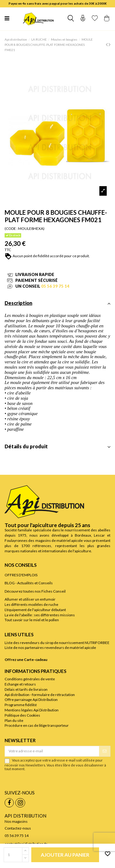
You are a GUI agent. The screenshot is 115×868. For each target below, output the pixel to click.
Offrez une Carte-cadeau (26, 660)
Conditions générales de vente (30, 679)
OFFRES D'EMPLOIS (21, 575)
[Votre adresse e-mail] (52, 751)
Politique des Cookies (22, 715)
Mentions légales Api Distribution (32, 710)
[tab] (57, 305)
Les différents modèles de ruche (31, 604)
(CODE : (11, 228)
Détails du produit (57, 447)
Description (57, 303)
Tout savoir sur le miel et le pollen (32, 620)
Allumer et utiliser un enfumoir (30, 599)
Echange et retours (20, 684)
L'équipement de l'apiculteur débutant (35, 610)
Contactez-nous (18, 828)
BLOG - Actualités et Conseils (29, 583)
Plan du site (14, 720)
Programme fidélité (21, 705)
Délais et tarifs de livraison (26, 689)
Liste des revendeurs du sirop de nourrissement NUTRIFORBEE (57, 643)
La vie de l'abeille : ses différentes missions (40, 615)
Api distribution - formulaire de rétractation (40, 695)
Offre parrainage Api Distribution (31, 700)
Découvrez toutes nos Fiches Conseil (35, 591)
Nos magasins (16, 821)
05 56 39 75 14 (55, 286)
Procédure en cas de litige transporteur (37, 725)
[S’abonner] (105, 751)
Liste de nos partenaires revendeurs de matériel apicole (50, 648)
